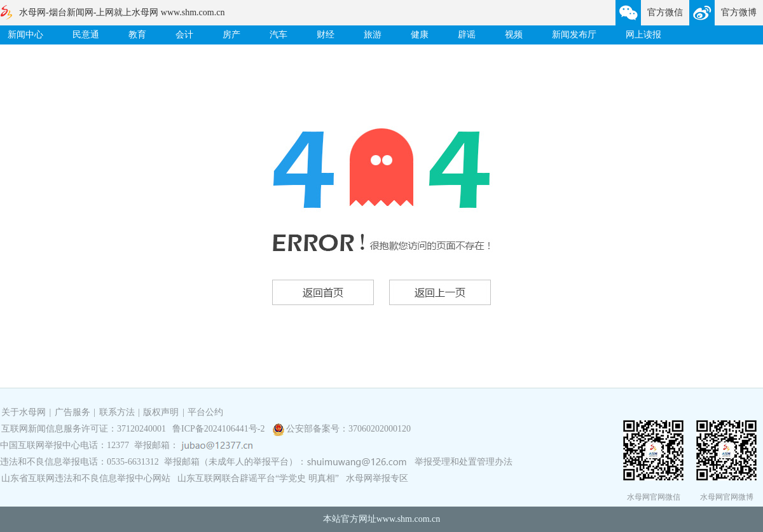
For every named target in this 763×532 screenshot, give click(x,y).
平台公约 (205, 412)
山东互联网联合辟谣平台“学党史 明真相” (258, 478)
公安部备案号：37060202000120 (348, 429)
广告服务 (72, 412)
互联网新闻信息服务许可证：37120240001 (84, 429)
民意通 (86, 35)
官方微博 (739, 12)
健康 (420, 35)
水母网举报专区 (377, 478)
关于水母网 (25, 412)
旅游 (373, 35)
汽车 (278, 35)
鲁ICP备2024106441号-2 (220, 429)
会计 (184, 35)
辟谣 (467, 35)
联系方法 (117, 412)
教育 (137, 35)
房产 (231, 35)
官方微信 (665, 12)
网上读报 (643, 35)
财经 (326, 35)
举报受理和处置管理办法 (464, 462)
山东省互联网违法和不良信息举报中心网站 (86, 478)
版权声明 (161, 412)
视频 (514, 35)
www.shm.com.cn (409, 519)
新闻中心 (25, 35)
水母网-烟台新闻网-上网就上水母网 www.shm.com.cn (122, 12)
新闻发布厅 (574, 35)
